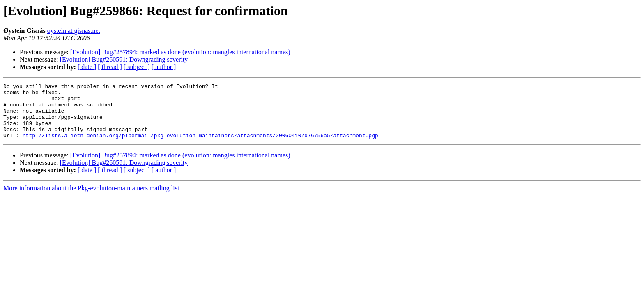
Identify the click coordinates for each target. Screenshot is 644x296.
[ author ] (164, 67)
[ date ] (87, 67)
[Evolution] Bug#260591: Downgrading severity (124, 59)
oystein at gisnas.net (74, 31)
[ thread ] (110, 67)
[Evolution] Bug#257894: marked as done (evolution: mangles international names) (180, 52)
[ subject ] (137, 67)
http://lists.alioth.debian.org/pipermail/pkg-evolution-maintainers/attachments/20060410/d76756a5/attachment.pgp (200, 146)
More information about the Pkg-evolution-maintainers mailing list (91, 199)
